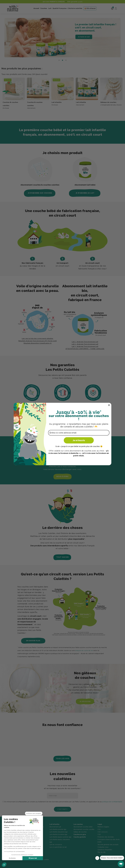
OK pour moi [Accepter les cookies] (33, 858)
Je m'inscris (79, 440)
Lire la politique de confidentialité (14, 852)
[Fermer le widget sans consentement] (34, 813)
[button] (4, 865)
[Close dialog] (109, 405)
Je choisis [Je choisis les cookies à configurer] (12, 858)
